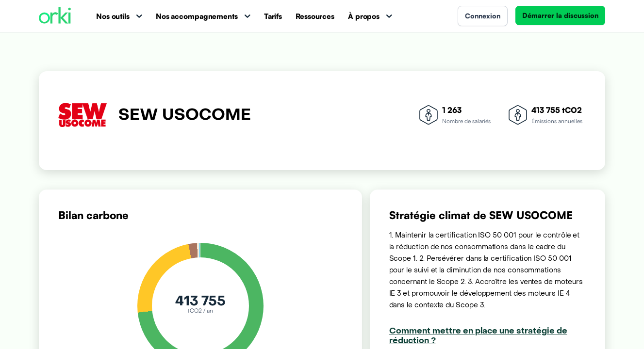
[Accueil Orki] (55, 16)
